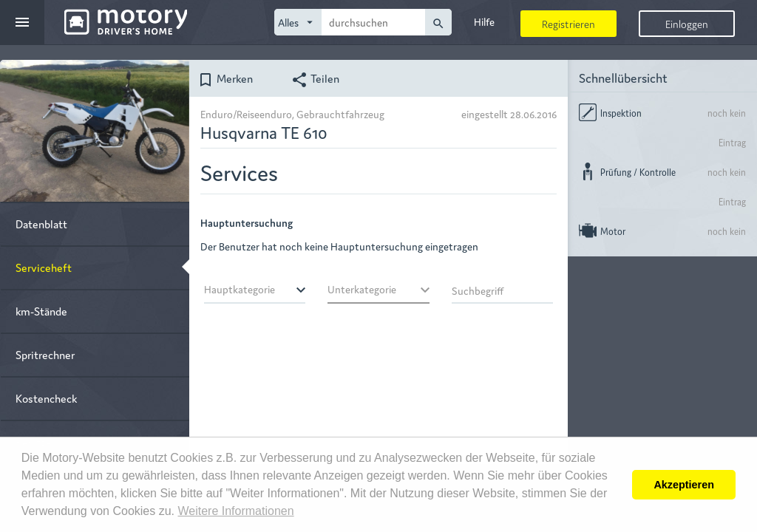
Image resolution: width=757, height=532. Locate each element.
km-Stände (41, 311)
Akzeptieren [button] (684, 485)
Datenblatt (41, 224)
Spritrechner (45, 354)
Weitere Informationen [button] (235, 511)
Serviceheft (44, 267)
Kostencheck (46, 398)
